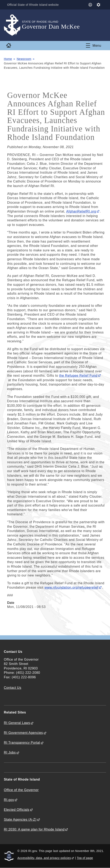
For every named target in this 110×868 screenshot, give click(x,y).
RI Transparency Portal (22, 743)
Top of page (85, 858)
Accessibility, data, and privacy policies (44, 858)
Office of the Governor (21, 790)
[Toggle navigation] (94, 45)
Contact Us (13, 688)
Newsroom (24, 59)
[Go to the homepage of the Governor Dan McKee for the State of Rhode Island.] (13, 25)
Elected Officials (17, 810)
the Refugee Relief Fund (78, 376)
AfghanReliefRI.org (81, 211)
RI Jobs (10, 752)
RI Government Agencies (23, 733)
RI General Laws (17, 723)
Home (8, 59)
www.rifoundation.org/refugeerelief (71, 587)
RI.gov (9, 800)
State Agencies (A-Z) (20, 820)
